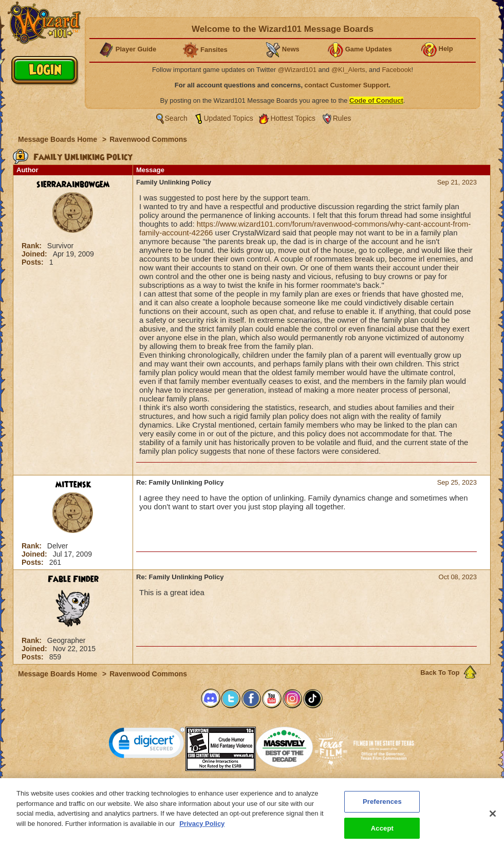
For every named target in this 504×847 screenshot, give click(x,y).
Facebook (396, 70)
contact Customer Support (347, 85)
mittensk (73, 485)
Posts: (34, 262)
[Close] (493, 819)
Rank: (33, 246)
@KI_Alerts (348, 70)
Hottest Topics (293, 118)
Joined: (35, 254)
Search (176, 118)
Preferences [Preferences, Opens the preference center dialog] (382, 807)
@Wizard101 (297, 70)
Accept (382, 834)
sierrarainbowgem (73, 185)
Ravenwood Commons (148, 139)
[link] (147, 745)
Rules (342, 118)
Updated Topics (229, 118)
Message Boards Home (59, 139)
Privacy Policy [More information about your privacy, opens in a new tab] (202, 829)
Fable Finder (73, 579)
